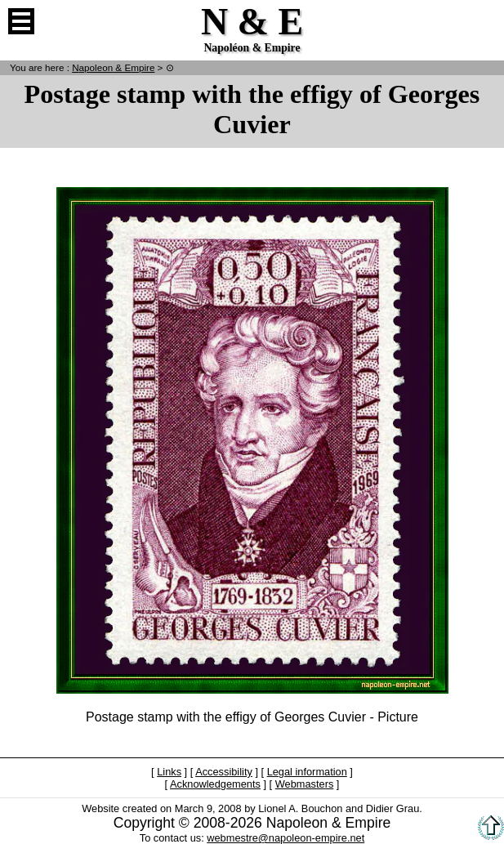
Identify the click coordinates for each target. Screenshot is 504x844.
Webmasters (305, 784)
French (483, 21)
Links (169, 772)
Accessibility (224, 772)
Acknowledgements (215, 784)
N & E (113, 67)
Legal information (307, 772)
